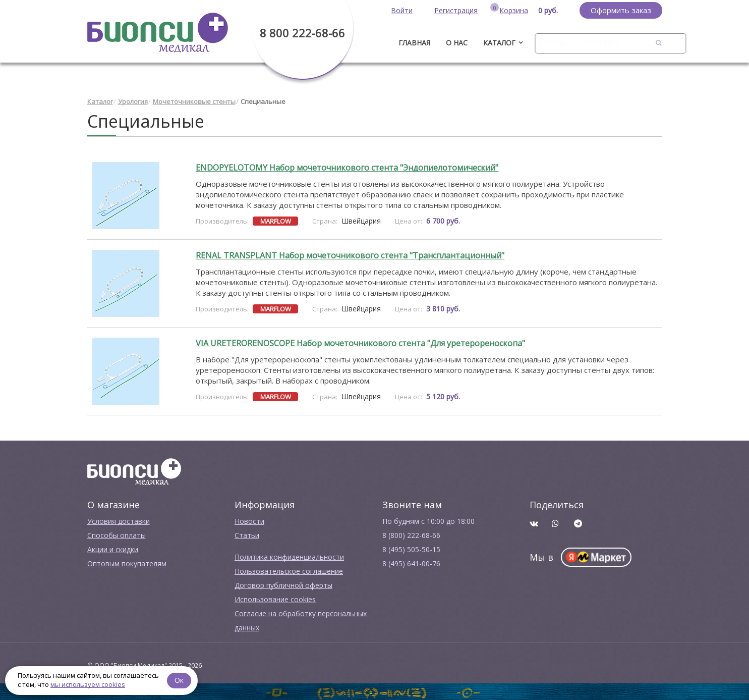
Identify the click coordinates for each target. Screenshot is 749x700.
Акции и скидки (113, 548)
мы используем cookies (88, 684)
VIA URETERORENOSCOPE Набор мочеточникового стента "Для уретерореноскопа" (360, 342)
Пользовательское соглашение (289, 570)
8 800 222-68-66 (302, 33)
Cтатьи (247, 534)
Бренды (553, 43)
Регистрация (456, 10)
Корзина (514, 10)
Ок (180, 680)
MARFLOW (276, 220)
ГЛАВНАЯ (414, 43)
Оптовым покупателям (127, 562)
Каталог (499, 43)
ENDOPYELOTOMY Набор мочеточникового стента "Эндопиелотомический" (347, 167)
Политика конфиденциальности (289, 556)
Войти (402, 10)
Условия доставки (119, 520)
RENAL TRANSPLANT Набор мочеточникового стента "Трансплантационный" (350, 254)
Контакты (603, 43)
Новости (249, 520)
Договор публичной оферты (283, 584)
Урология (133, 101)
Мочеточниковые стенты (194, 101)
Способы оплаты (117, 534)
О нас (457, 43)
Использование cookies (275, 598)
